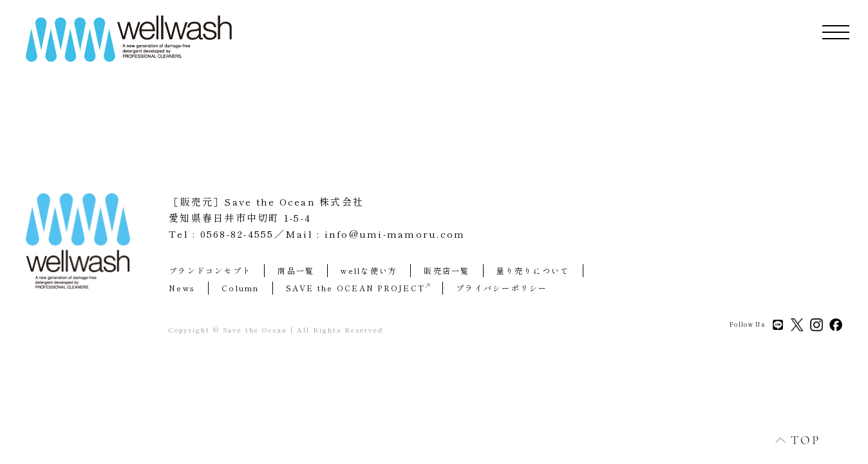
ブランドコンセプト (210, 270)
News (182, 288)
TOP (791, 440)
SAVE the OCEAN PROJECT (358, 288)
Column (241, 288)
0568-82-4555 (237, 234)
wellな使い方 (369, 270)
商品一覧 (296, 270)
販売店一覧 (447, 270)
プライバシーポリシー (502, 288)
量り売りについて (533, 270)
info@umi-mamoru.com (395, 234)
